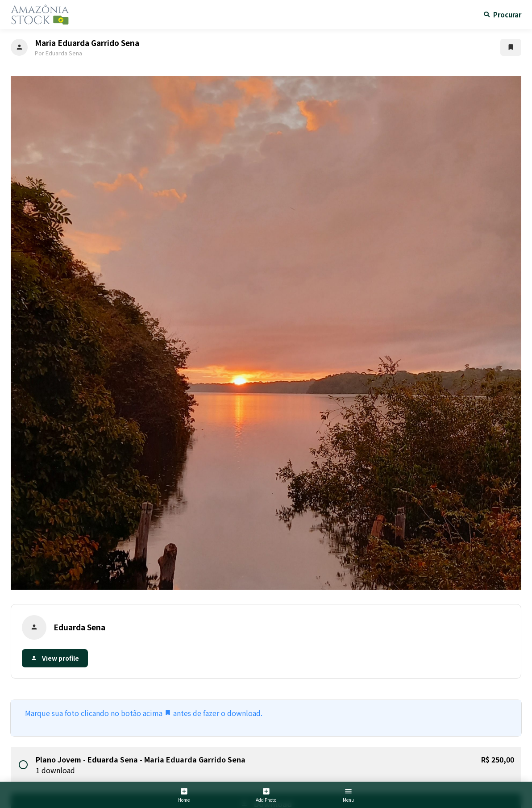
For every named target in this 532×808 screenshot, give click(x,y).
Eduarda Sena (79, 627)
